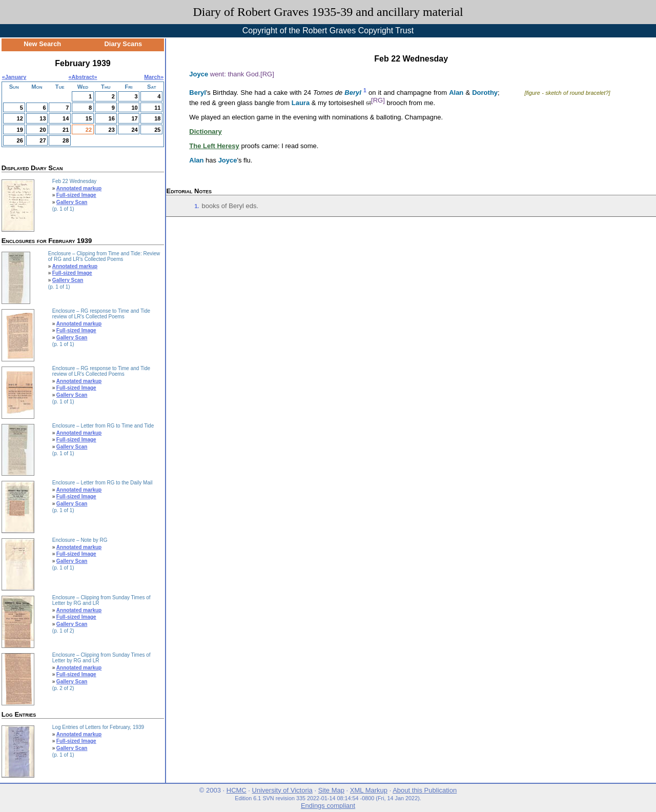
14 (66, 118)
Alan (456, 93)
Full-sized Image (76, 195)
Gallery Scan (72, 202)
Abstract (83, 77)
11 (157, 108)
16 (112, 118)
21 (66, 130)
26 (20, 140)
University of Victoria (282, 790)
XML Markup (369, 790)
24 (134, 130)
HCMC (237, 790)
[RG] (267, 74)
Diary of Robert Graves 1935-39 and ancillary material (328, 12)
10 (134, 108)
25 (157, 130)
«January (14, 77)
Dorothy (485, 93)
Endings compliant (328, 806)
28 (66, 140)
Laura (301, 103)
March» (154, 77)
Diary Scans (124, 44)
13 (43, 118)
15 (89, 118)
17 (134, 118)
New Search (42, 44)
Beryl (198, 93)
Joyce (199, 74)
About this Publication (425, 790)
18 (157, 118)
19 (20, 130)
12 (20, 118)
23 (112, 130)
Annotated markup (79, 188)
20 (43, 130)
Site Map (331, 790)
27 (43, 140)
